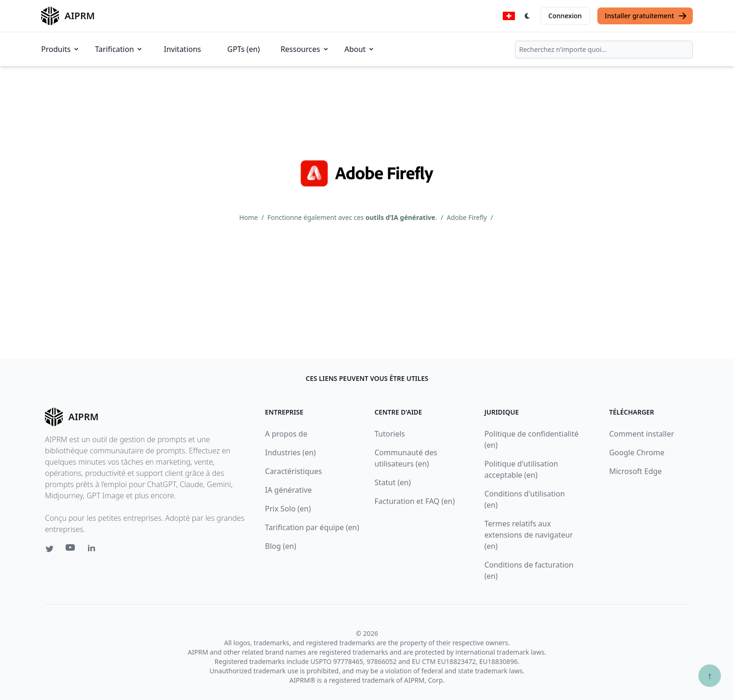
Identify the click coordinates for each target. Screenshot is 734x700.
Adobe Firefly (468, 217)
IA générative (288, 490)
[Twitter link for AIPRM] (50, 549)
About (360, 49)
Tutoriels (390, 434)
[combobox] (604, 50)
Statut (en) (393, 482)
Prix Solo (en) (288, 509)
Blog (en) (281, 546)
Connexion (565, 16)
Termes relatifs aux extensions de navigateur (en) (529, 535)
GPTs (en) (244, 49)
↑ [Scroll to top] (710, 675)
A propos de (286, 434)
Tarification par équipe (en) (312, 527)
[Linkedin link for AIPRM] (94, 550)
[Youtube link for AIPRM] (71, 550)
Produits (61, 49)
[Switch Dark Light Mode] (528, 16)
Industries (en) (290, 452)
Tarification (119, 49)
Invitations (182, 49)
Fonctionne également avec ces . (353, 217)
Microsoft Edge (635, 471)
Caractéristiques (294, 471)
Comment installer (642, 434)
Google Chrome (637, 452)
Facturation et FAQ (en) (415, 501)
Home (249, 217)
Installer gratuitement (646, 16)
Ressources (305, 49)
